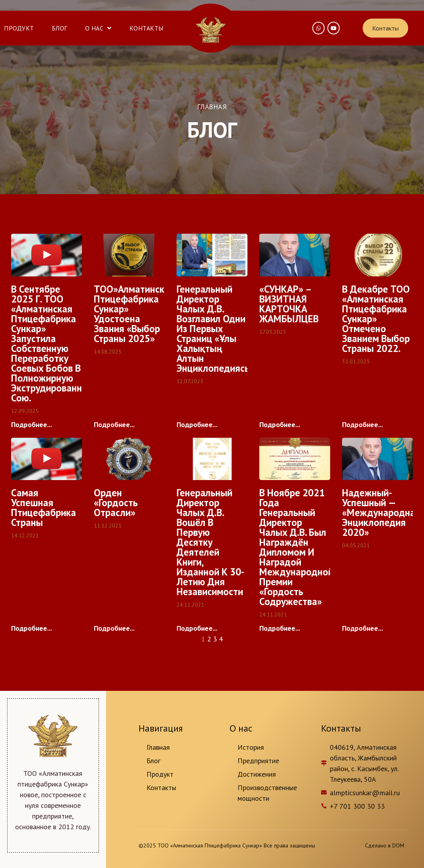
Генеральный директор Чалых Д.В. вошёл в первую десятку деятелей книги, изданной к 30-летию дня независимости (210, 542)
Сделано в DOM (385, 845)
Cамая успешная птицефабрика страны (44, 508)
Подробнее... (31, 425)
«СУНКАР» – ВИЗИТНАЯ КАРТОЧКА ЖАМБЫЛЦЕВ (289, 304)
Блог (60, 28)
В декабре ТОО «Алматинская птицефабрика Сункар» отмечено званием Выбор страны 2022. (376, 319)
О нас (98, 28)
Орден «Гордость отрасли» (116, 503)
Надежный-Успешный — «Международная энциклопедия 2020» (381, 512)
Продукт (19, 28)
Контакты (146, 28)
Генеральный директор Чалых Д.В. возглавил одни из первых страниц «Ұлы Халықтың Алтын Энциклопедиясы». (218, 329)
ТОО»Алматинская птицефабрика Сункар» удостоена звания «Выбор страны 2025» (134, 314)
